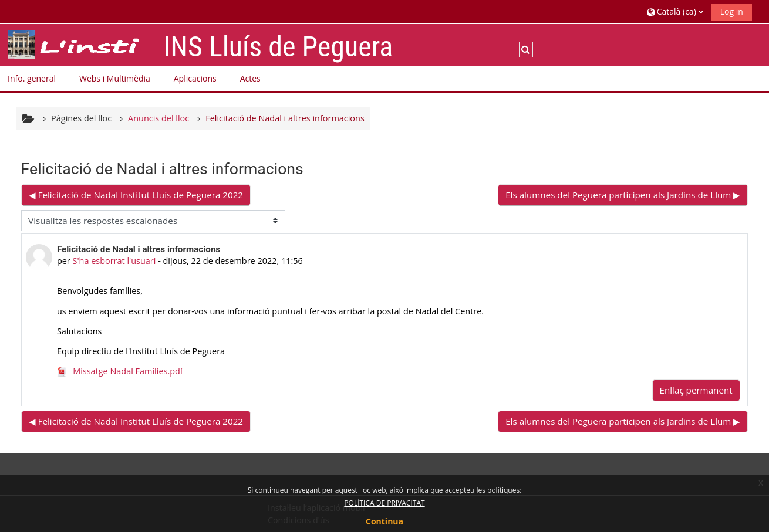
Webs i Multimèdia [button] (115, 78)
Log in (732, 11)
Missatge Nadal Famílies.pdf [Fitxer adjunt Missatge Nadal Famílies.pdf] (120, 371)
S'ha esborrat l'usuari (114, 261)
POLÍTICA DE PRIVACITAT (384, 503)
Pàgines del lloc (81, 118)
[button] (675, 11)
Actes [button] (250, 78)
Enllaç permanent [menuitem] (696, 390)
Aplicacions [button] (195, 78)
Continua (384, 521)
